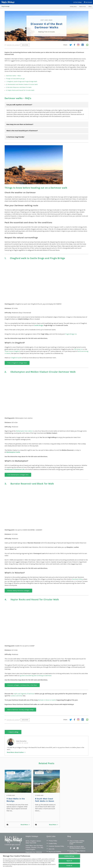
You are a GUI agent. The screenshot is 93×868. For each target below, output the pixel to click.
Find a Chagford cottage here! (17, 363)
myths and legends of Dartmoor (24, 694)
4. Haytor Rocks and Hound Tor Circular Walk (20, 90)
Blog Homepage (6, 6)
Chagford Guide (16, 357)
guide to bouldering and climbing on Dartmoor (36, 675)
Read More (24, 824)
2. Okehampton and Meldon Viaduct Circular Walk (22, 84)
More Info (51, 849)
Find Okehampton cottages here (18, 475)
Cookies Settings (69, 856)
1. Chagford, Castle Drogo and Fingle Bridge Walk (22, 81)
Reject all (69, 861)
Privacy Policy (53, 840)
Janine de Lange (13, 45)
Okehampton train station (24, 431)
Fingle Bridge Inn (71, 334)
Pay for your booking (55, 851)
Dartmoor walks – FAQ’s (14, 75)
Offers (90, 7)
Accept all (69, 865)
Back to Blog (14, 732)
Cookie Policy (53, 843)
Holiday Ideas (73, 7)
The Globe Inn (78, 349)
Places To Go (83, 7)
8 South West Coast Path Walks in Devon (46, 799)
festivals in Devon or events (47, 700)
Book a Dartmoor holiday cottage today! (20, 709)
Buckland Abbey (78, 579)
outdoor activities (17, 696)
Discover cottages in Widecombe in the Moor (22, 685)
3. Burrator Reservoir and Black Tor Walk (19, 87)
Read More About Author (15, 752)
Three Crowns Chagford (12, 351)
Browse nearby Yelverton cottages (18, 590)
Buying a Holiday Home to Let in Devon (77, 851)
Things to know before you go (15, 78)
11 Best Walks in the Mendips (15, 799)
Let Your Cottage (77, 2)
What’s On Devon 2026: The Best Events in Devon (77, 847)
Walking (26, 45)
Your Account (88, 2)
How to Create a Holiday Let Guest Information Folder (77, 842)
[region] (46, 861)
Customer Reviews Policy (56, 846)
